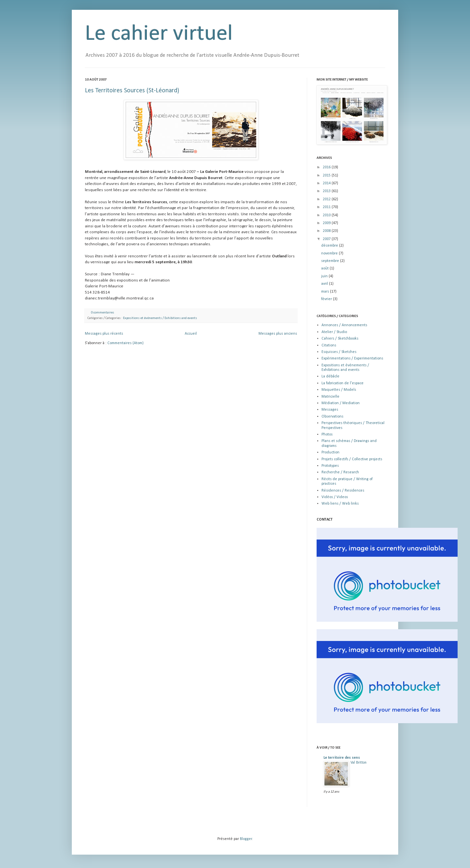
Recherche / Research (340, 472)
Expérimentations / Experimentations (352, 358)
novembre (330, 253)
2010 (327, 215)
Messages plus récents (104, 334)
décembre (330, 246)
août (325, 268)
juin (325, 276)
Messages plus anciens (278, 334)
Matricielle (330, 397)
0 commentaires (103, 313)
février (327, 299)
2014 (327, 183)
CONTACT (325, 520)
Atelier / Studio (334, 332)
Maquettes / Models (339, 390)
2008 (327, 231)
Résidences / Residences (343, 491)
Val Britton (359, 763)
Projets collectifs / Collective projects (352, 459)
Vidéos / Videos (335, 497)
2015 (327, 175)
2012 (327, 199)
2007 (327, 239)
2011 (327, 207)
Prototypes (330, 466)
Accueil (191, 334)
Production (330, 452)
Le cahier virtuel (159, 34)
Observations (332, 417)
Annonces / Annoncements (344, 325)
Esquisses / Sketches (339, 352)
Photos (327, 434)
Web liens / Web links (340, 504)
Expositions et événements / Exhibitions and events (160, 318)
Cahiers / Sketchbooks (340, 339)
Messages (330, 410)
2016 (327, 167)
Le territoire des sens (342, 758)
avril (325, 284)
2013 (327, 191)
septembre (331, 261)
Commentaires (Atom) (125, 343)
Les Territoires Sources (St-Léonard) (132, 91)
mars (326, 292)
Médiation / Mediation (341, 403)
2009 (327, 223)
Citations (329, 345)
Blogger (246, 839)
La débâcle (330, 376)
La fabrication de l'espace (343, 383)
